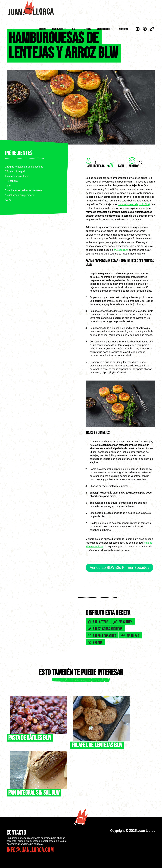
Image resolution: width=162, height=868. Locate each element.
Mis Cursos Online (104, 29)
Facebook (145, 29)
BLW (73, 29)
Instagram (138, 29)
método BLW (121, 250)
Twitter (152, 29)
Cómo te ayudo (58, 29)
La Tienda (87, 29)
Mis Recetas (123, 29)
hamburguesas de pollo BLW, (134, 204)
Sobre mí (43, 29)
